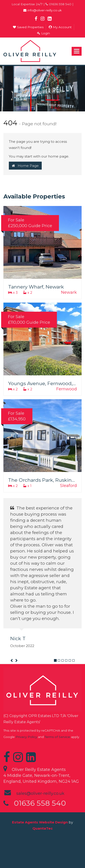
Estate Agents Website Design (40, 822)
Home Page (25, 166)
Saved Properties (28, 27)
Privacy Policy (26, 737)
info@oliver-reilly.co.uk (42, 10)
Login (44, 33)
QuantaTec (42, 828)
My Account (60, 27)
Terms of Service (57, 737)
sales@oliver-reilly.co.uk (40, 793)
